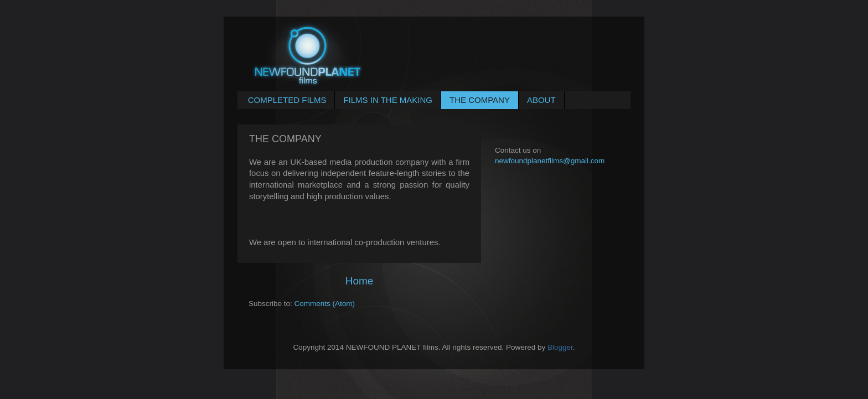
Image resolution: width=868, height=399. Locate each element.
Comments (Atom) (325, 304)
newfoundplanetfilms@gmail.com (550, 161)
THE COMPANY (480, 100)
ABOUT (541, 100)
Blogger (560, 347)
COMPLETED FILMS (287, 100)
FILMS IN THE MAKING (388, 100)
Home (359, 281)
